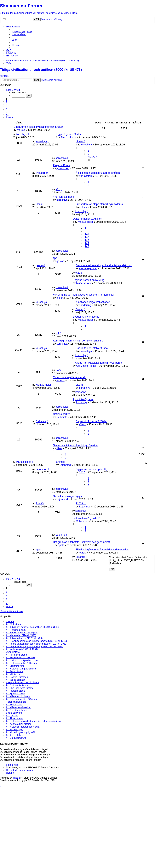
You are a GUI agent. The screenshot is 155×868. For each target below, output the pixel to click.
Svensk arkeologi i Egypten (69, 496)
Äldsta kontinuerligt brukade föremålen (98, 173)
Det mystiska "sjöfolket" (86, 518)
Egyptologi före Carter (68, 134)
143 (87, 240)
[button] (13, 90)
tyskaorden (63, 168)
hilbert (60, 298)
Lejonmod (65, 465)
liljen (59, 448)
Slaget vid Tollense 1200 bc (91, 421)
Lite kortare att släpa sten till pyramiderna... (100, 204)
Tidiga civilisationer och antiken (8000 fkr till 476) (41, 70)
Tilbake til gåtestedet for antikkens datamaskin (102, 550)
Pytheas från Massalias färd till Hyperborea (97, 363)
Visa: (122, 557)
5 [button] (7, 109)
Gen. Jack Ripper (86, 366)
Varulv (83, 553)
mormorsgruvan (88, 268)
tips (55, 258)
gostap (60, 261)
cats (78, 273)
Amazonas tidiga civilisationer (93, 302)
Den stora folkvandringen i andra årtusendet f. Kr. (104, 265)
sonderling (85, 305)
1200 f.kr (81, 503)
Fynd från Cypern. (83, 399)
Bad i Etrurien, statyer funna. (92, 348)
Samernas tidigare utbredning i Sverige (75, 445)
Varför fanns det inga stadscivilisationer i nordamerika (84, 295)
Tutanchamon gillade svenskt (70, 377)
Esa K (39, 503)
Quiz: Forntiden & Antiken (87, 219)
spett (61, 545)
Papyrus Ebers (61, 165)
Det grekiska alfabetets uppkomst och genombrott (81, 542)
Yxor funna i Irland (64, 197)
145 (87, 246)
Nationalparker (61, 414)
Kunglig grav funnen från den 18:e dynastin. (78, 341)
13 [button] (7, 115)
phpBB (17, 778)
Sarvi (58, 370)
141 (87, 234)
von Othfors (86, 176)
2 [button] (7, 101)
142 (87, 237)
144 (87, 243)
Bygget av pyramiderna (86, 317)
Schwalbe (82, 521)
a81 (58, 189)
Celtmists (62, 417)
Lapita (79, 385)
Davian (79, 309)
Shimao (60, 462)
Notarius (80, 557)
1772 (82, 472)
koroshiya (21, 134)
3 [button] (7, 104)
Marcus (21, 130)
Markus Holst (69, 137)
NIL (58, 333)
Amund (61, 380)
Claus (82, 424)
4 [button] (7, 107)
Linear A (81, 141)
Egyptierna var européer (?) (91, 469)
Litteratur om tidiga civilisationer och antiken (38, 127)
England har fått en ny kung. (89, 280)
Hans (39, 204)
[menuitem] (22, 32)
